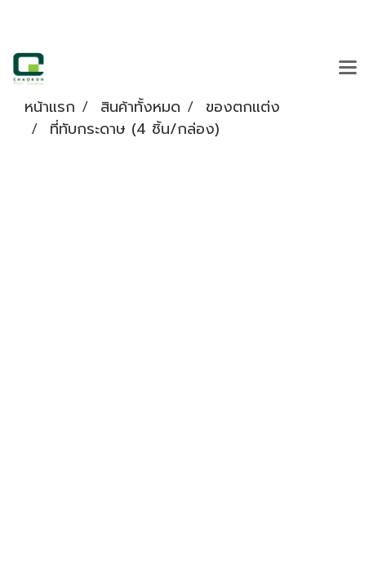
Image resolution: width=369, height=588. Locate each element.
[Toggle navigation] (348, 69)
